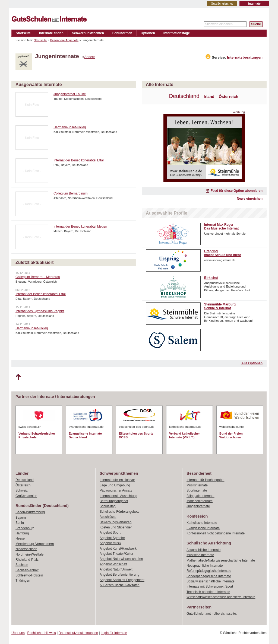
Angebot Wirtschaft (113, 564)
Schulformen (122, 33)
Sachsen (22, 565)
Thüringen (23, 581)
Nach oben (18, 377)
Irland (209, 97)
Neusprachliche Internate (205, 566)
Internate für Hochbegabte (205, 480)
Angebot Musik (110, 543)
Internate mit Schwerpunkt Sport (210, 586)
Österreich (229, 97)
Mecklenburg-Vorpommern (35, 544)
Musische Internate (200, 555)
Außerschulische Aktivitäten (120, 585)
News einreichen (250, 199)
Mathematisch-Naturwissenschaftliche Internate (221, 560)
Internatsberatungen (245, 57)
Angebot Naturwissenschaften (121, 559)
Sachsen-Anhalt (27, 570)
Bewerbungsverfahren (116, 522)
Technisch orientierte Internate (208, 592)
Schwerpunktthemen (88, 33)
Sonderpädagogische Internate (209, 576)
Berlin (20, 523)
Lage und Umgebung (115, 485)
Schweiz (22, 490)
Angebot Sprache (112, 538)
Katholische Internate (202, 523)
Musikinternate (197, 485)
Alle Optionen (252, 363)
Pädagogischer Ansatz (116, 490)
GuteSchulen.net (222, 4)
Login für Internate (114, 633)
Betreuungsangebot (114, 501)
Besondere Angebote (64, 40)
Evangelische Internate (203, 528)
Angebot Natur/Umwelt (116, 569)
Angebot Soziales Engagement (122, 580)
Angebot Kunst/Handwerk (118, 549)
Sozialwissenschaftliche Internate (211, 581)
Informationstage (177, 33)
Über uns (18, 633)
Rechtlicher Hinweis (42, 633)
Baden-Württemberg (30, 512)
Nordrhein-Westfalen (30, 554)
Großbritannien (26, 496)
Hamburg (22, 533)
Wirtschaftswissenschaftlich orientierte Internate (221, 597)
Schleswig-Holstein (29, 575)
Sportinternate (197, 490)
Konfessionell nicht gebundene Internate (216, 533)
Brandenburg (25, 528)
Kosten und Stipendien (116, 527)
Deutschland (184, 96)
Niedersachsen (26, 549)
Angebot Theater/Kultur (116, 554)
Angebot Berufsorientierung (119, 575)
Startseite (23, 33)
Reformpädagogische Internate (209, 571)
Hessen (21, 538)
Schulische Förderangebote (120, 512)
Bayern (21, 518)
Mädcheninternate (200, 501)
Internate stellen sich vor (117, 480)
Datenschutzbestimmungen (78, 633)
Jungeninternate (198, 506)
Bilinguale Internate (200, 496)
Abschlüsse (108, 517)
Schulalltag (108, 506)
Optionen (148, 33)
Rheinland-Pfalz (27, 560)
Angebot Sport (110, 533)
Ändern (90, 57)
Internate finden (51, 33)
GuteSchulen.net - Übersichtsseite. (212, 614)
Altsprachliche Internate (203, 550)
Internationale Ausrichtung (119, 496)
